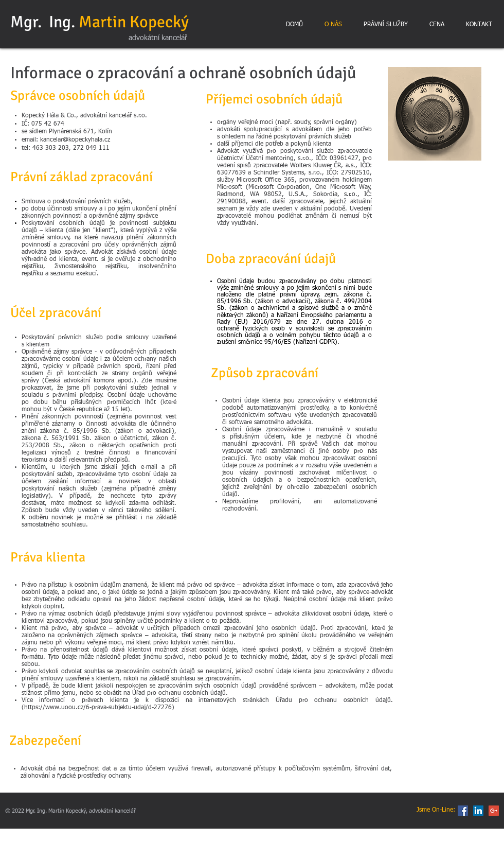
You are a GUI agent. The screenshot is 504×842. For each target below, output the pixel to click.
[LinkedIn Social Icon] (478, 811)
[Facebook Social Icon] (463, 811)
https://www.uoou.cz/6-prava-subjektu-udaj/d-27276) (99, 708)
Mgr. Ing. (100, 22)
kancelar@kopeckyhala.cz (75, 140)
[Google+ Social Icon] (494, 811)
